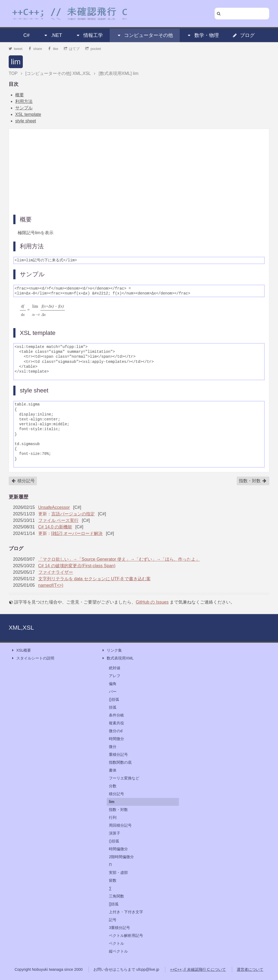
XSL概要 (21, 650)
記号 (113, 920)
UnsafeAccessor (54, 507)
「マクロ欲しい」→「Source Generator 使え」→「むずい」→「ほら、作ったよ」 (119, 559)
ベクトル (116, 943)
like (53, 49)
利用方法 (24, 101)
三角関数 (116, 896)
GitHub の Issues (152, 602)
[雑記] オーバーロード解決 (77, 533)
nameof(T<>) (51, 585)
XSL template (28, 114)
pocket (93, 49)
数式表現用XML (117, 658)
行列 (113, 817)
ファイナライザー (56, 572)
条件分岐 (116, 715)
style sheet (26, 121)
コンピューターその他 (145, 35)
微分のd (116, 731)
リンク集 (112, 650)
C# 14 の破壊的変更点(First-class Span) (77, 566)
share (35, 49)
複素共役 (116, 723)
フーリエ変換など (124, 778)
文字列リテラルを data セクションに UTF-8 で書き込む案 (94, 579)
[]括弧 (114, 904)
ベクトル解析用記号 (126, 935)
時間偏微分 (118, 849)
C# (26, 35)
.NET (53, 35)
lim (16, 62)
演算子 (115, 833)
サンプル (24, 108)
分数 (113, 786)
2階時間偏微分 (121, 857)
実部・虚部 (118, 873)
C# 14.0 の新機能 (55, 527)
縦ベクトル (118, 951)
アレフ (115, 676)
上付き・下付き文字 (126, 912)
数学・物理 (203, 35)
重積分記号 (118, 754)
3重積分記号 (119, 928)
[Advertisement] (139, 171)
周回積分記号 (120, 825)
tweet (16, 49)
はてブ (72, 49)
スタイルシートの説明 (33, 658)
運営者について (250, 969)
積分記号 (23, 481)
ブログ (244, 35)
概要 (20, 95)
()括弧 (114, 841)
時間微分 (116, 739)
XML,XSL (21, 628)
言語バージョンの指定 (73, 514)
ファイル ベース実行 (58, 520)
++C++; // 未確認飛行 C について (198, 969)
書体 (113, 770)
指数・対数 (253, 481)
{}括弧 (114, 699)
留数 (113, 880)
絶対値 (115, 668)
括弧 (113, 707)
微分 (113, 747)
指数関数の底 (120, 762)
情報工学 (89, 35)
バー (113, 692)
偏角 (113, 684)
